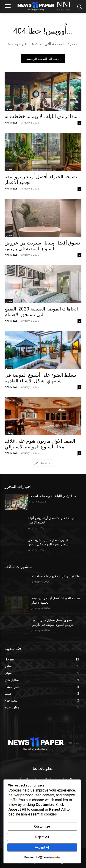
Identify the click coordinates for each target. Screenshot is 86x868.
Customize (42, 826)
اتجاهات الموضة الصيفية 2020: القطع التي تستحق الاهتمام (41, 312)
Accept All (42, 847)
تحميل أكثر (42, 463)
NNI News (11, 122)
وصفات (9, 433)
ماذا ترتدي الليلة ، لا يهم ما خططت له (41, 116)
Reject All (42, 837)
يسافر (9, 109)
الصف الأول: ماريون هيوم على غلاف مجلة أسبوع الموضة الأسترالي (40, 444)
